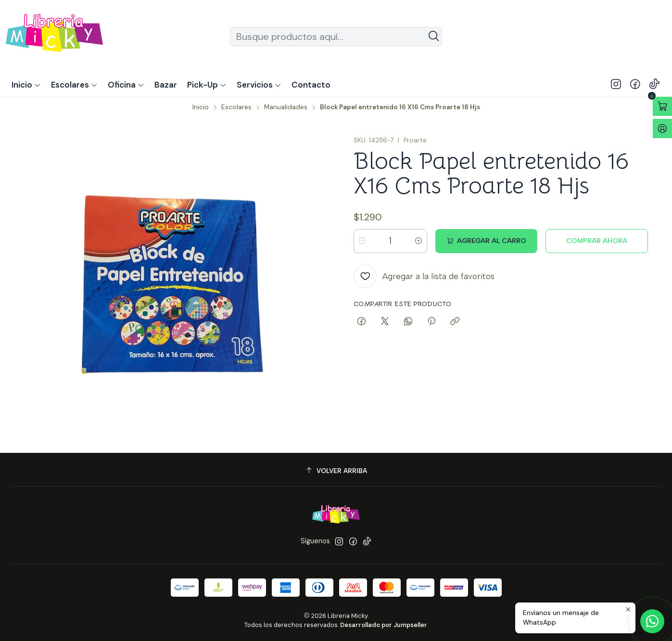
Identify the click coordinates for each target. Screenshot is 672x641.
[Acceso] (662, 128)
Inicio (201, 107)
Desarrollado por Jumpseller (384, 625)
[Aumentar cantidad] (418, 241)
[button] (207, 85)
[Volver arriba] (336, 471)
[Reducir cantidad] (362, 241)
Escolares (236, 107)
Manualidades (286, 107)
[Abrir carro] (662, 106)
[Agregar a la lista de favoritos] (424, 276)
